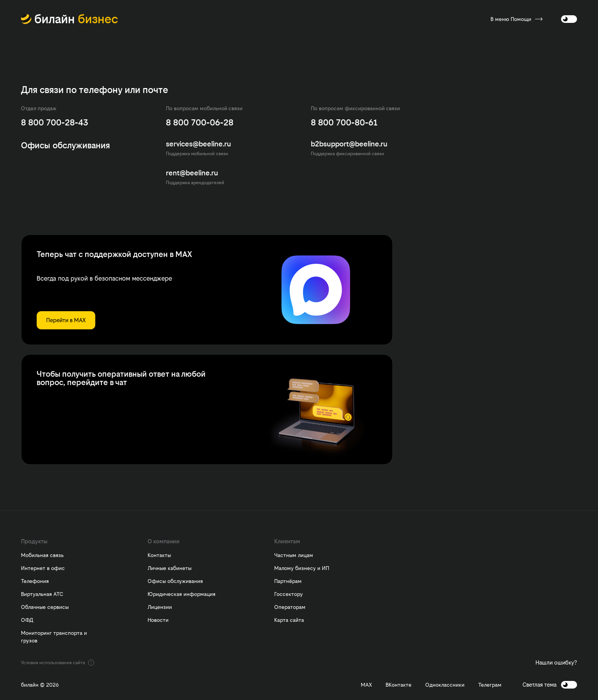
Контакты (159, 555)
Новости (158, 620)
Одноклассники (445, 685)
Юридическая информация (182, 594)
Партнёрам (288, 581)
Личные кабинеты (170, 568)
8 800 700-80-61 (344, 122)
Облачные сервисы (45, 607)
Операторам (290, 607)
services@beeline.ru (199, 144)
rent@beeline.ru (192, 173)
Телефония (35, 581)
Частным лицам (294, 555)
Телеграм (490, 685)
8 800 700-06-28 (200, 122)
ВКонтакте (399, 685)
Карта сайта (289, 620)
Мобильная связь (42, 555)
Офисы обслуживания (175, 581)
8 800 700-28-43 (55, 122)
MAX (366, 685)
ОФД (27, 620)
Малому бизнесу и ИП (302, 568)
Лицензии (160, 607)
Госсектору (289, 594)
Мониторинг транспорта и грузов (54, 637)
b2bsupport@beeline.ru (349, 144)
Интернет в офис (43, 568)
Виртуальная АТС (42, 594)
